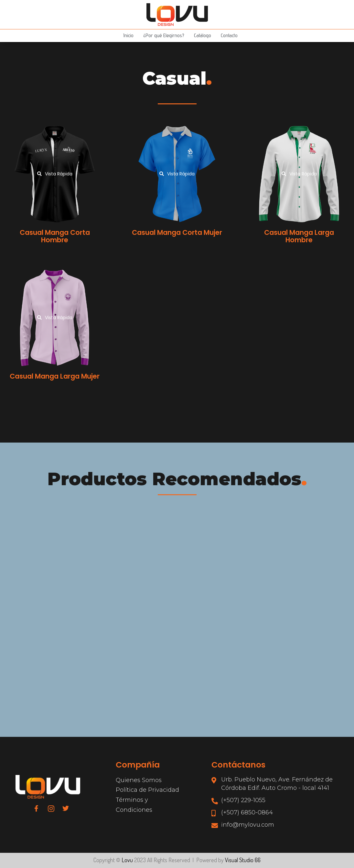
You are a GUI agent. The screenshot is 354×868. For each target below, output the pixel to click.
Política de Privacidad (147, 790)
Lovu (127, 860)
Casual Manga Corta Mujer (177, 232)
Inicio (128, 35)
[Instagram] (51, 808)
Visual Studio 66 (243, 860)
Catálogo (203, 35)
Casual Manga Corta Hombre (55, 236)
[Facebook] (37, 808)
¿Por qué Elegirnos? (164, 35)
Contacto (229, 35)
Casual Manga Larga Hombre (299, 236)
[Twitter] (66, 808)
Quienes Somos (139, 780)
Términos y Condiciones (134, 805)
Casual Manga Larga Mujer (55, 376)
